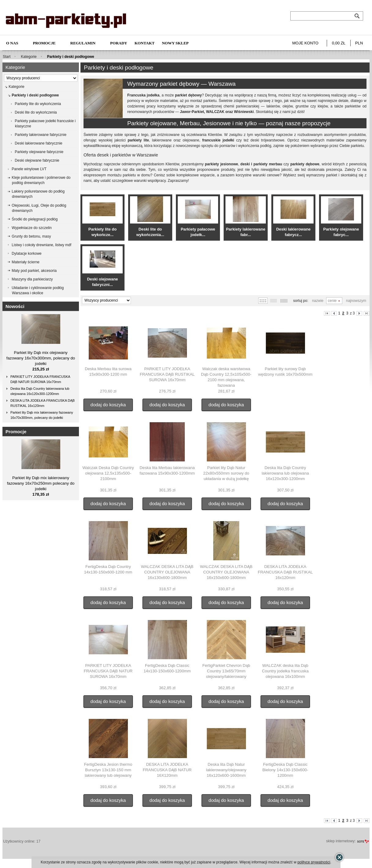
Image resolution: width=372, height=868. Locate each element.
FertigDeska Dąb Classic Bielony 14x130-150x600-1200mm (285, 770)
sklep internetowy (340, 841)
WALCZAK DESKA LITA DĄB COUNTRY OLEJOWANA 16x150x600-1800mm (226, 572)
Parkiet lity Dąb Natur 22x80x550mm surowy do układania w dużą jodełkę (226, 473)
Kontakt (145, 43)
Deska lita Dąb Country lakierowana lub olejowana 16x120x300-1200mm (40, 391)
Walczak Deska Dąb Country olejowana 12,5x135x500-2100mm (108, 473)
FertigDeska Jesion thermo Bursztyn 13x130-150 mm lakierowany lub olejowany (108, 770)
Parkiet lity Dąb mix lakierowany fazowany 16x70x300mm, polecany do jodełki (42, 415)
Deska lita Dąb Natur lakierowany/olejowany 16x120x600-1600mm (226, 770)
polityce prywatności (314, 862)
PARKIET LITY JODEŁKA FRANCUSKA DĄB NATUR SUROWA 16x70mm (40, 379)
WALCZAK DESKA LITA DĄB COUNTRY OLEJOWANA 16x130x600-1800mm (167, 572)
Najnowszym (356, 301)
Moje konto (305, 43)
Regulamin (83, 43)
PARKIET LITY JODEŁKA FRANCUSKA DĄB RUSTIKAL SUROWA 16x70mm (167, 374)
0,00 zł (339, 43)
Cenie (332, 301)
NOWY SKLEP (175, 43)
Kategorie (29, 57)
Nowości (15, 306)
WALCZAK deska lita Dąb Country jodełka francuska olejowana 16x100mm (285, 671)
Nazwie (318, 301)
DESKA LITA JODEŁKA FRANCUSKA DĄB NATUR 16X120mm (167, 770)
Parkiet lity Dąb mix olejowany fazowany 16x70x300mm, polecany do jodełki (41, 358)
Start (7, 57)
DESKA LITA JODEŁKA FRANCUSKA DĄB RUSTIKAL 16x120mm (43, 403)
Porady (119, 43)
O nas (12, 43)
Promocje (44, 43)
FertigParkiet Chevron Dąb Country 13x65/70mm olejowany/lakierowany (226, 671)
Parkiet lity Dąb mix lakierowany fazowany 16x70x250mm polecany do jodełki (41, 483)
